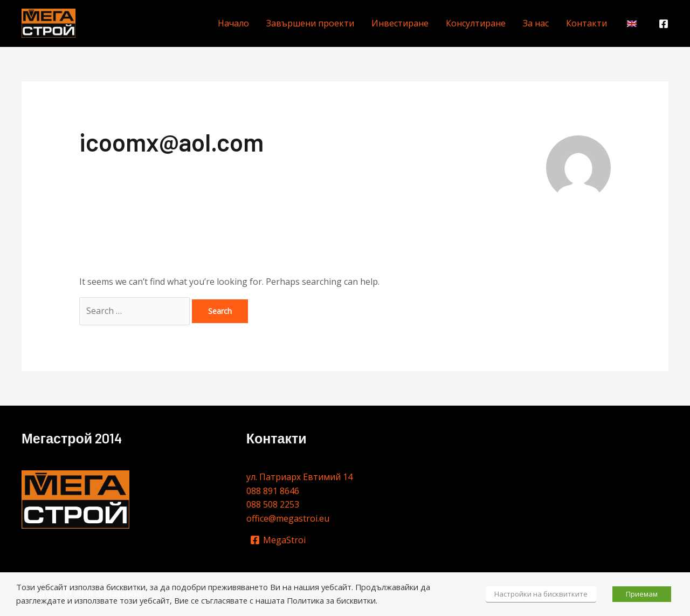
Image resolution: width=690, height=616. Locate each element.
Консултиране (476, 23)
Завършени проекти (310, 23)
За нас (536, 23)
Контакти (586, 23)
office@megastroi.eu (288, 518)
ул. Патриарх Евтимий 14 (299, 477)
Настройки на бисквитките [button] (541, 594)
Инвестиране (400, 23)
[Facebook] (664, 24)
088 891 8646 (273, 491)
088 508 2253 (273, 504)
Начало (233, 23)
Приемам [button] (642, 594)
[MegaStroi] (278, 540)
